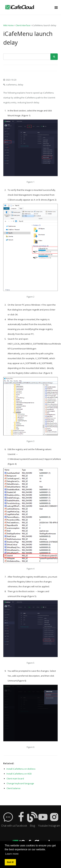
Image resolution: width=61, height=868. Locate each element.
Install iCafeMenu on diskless (21, 769)
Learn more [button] (12, 854)
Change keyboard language (20, 783)
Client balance (14, 788)
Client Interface (23, 25)
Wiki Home (8, 25)
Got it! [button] (10, 862)
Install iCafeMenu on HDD (19, 774)
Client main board (15, 779)
